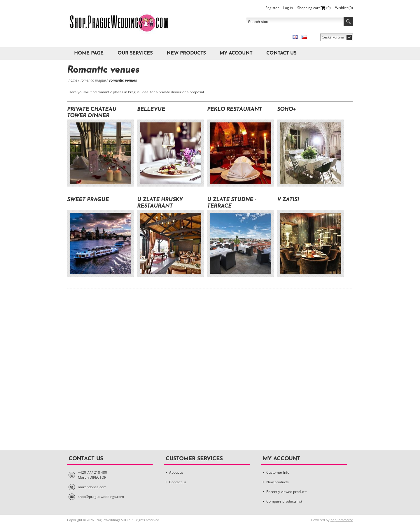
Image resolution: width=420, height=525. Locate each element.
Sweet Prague (88, 200)
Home (73, 80)
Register (272, 8)
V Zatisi (288, 200)
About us (176, 472)
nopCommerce (342, 520)
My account (236, 53)
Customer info (278, 472)
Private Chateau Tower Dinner (92, 113)
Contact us (281, 53)
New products (186, 53)
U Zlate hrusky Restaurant (160, 203)
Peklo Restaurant (235, 109)
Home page (89, 53)
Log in (288, 8)
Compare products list (284, 501)
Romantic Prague (93, 80)
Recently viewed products (287, 492)
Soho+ (286, 109)
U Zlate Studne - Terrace (232, 203)
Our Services (135, 53)
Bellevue (151, 109)
